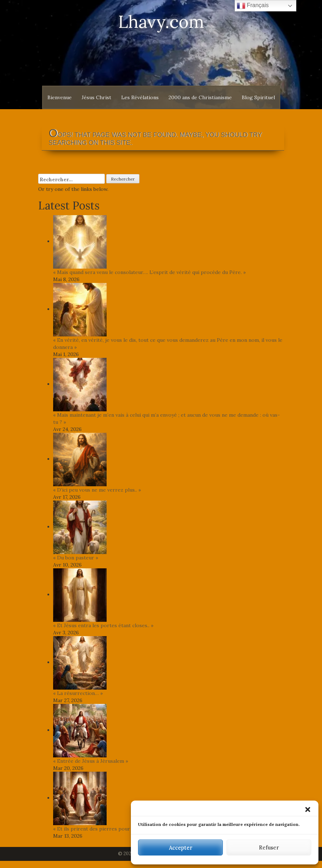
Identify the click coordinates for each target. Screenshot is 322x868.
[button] (308, 809)
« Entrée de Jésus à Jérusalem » (91, 761)
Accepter (181, 847)
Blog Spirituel (258, 97)
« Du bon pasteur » (76, 558)
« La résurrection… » (78, 693)
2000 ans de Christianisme (200, 97)
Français (253, 6)
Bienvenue (60, 97)
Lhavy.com (161, 22)
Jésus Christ (96, 97)
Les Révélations (140, 97)
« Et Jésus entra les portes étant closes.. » (103, 625)
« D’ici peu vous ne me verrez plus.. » (97, 490)
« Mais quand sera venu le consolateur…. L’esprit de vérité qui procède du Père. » (149, 272)
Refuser (269, 847)
